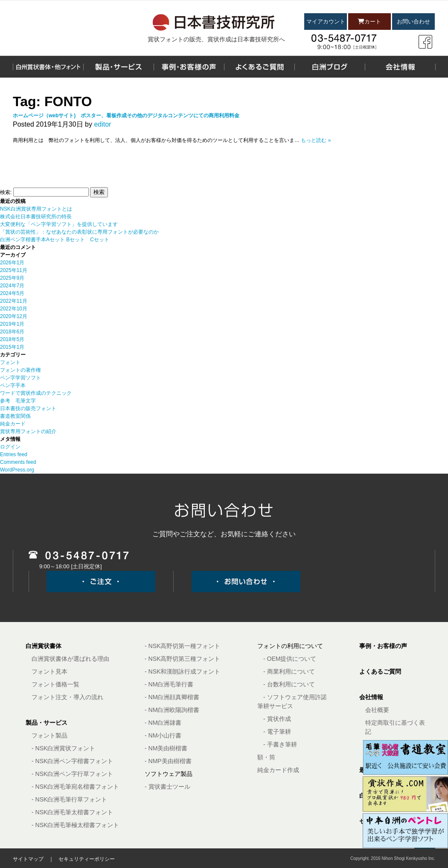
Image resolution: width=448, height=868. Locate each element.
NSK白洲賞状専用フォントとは (36, 209)
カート (369, 22)
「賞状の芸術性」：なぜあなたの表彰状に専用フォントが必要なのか (79, 232)
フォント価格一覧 (55, 684)
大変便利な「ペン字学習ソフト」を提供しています (59, 224)
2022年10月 (14, 309)
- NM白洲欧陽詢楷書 (172, 710)
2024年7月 (12, 286)
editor (102, 124)
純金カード (13, 424)
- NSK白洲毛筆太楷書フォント (72, 812)
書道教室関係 (15, 416)
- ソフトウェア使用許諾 (295, 697)
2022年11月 (14, 301)
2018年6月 (12, 332)
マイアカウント (326, 22)
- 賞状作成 (277, 719)
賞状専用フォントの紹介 (28, 431)
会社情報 (371, 697)
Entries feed (14, 454)
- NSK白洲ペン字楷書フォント (72, 761)
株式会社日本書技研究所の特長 (36, 217)
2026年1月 (12, 263)
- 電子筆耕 (277, 732)
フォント (10, 362)
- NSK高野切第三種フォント (182, 659)
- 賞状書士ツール (167, 787)
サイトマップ (28, 859)
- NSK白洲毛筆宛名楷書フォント (75, 787)
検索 (99, 192)
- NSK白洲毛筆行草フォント (69, 799)
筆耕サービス (275, 706)
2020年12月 (14, 316)
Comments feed (18, 462)
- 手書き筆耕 (280, 744)
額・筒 (266, 757)
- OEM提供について (290, 659)
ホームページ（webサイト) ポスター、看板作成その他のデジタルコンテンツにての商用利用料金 (126, 116)
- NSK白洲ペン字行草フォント (72, 774)
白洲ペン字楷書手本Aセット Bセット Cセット (55, 240)
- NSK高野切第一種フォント (182, 646)
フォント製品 (49, 735)
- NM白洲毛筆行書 (169, 684)
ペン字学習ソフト (20, 378)
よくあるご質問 (380, 671)
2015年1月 (12, 347)
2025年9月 (12, 278)
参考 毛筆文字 (18, 401)
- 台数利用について (289, 684)
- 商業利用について (289, 671)
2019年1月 (12, 324)
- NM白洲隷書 (163, 723)
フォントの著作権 (20, 370)
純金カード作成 (278, 770)
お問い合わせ (413, 22)
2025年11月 (14, 270)
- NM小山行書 (163, 735)
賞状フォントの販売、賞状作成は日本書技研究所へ (216, 39)
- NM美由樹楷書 (166, 748)
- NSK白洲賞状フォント (63, 748)
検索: (6, 192)
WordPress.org (17, 470)
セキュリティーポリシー (87, 859)
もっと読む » (316, 140)
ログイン (10, 447)
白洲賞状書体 (44, 646)
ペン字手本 (13, 385)
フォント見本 (49, 671)
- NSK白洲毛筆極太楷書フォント (75, 825)
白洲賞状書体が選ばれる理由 (70, 659)
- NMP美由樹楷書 (168, 761)
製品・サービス (47, 723)
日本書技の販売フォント (28, 408)
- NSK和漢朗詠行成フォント (182, 671)
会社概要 (377, 710)
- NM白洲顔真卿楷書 (172, 697)
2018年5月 (12, 339)
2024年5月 (12, 293)
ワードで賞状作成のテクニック (36, 393)
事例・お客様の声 (383, 646)
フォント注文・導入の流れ (67, 697)
